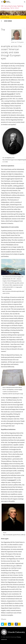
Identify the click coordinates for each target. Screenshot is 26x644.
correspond (11, 480)
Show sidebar (8, 21)
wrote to (15, 398)
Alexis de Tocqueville (7, 94)
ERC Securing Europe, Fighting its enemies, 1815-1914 (12, 7)
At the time (19, 188)
